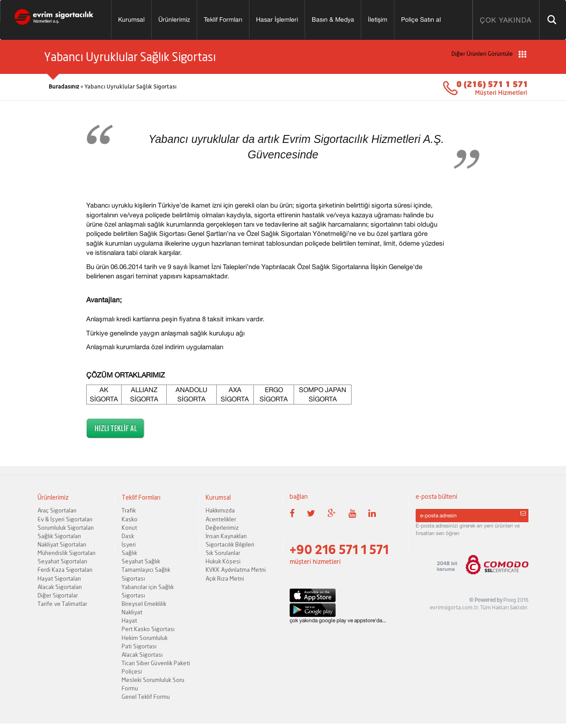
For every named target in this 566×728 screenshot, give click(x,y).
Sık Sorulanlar (223, 553)
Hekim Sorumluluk (145, 638)
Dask (128, 536)
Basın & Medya (333, 19)
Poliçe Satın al (421, 19)
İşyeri (129, 544)
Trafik (129, 510)
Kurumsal (131, 19)
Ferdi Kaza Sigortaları (65, 570)
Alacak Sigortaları (60, 587)
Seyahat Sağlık (141, 561)
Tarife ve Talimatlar (62, 604)
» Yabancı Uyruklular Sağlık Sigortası (113, 87)
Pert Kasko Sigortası (148, 629)
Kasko (130, 519)
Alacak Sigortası (142, 655)
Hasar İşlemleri (277, 19)
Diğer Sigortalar (58, 595)
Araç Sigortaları (57, 510)
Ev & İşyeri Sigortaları (65, 519)
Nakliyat (132, 612)
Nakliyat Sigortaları (62, 544)
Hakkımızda (220, 510)
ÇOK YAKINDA (506, 20)
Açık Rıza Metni (225, 578)
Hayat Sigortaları (59, 578)
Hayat (129, 620)
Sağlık (129, 553)
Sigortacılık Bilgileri (230, 544)
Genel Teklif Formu (146, 697)
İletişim (378, 19)
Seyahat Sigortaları (62, 561)
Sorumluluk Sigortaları (66, 528)
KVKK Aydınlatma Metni (236, 570)
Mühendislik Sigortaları (67, 553)
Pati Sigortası (139, 646)
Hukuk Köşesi (223, 561)
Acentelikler (221, 519)
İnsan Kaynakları (226, 536)
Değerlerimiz (222, 528)
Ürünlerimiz (174, 19)
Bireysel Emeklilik (144, 604)
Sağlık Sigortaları (59, 536)
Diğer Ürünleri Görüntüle (489, 54)
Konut (129, 528)
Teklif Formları (223, 19)
